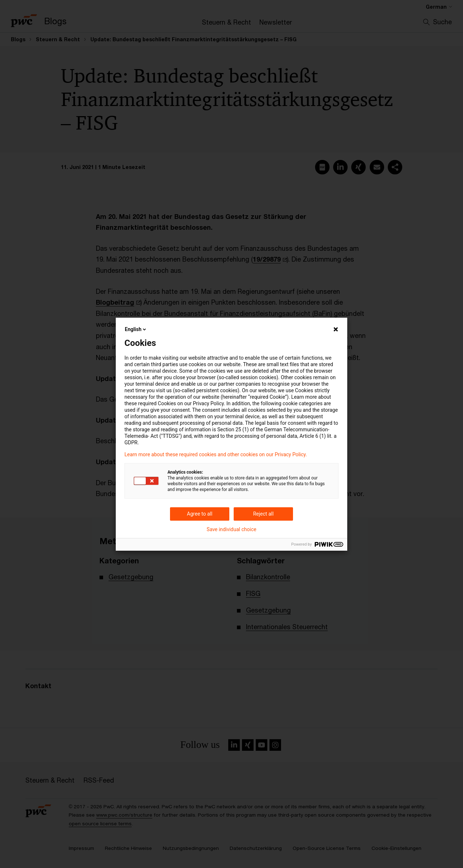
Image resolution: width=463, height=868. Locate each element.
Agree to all (200, 514)
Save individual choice (231, 529)
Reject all (264, 514)
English (136, 329)
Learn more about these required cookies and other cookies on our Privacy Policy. (216, 454)
